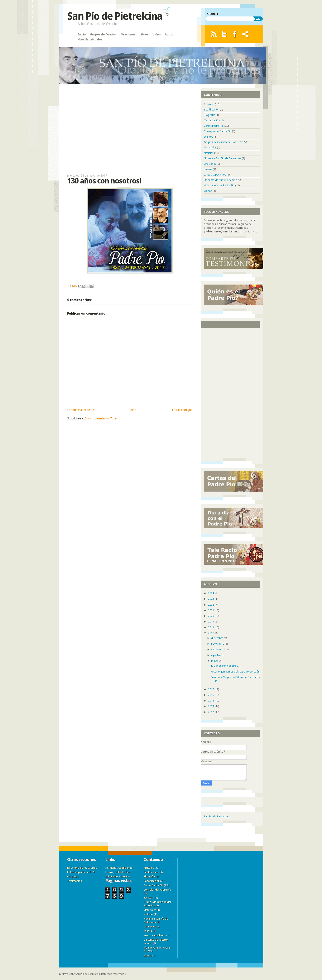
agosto (216, 655)
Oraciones (128, 34)
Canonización (212, 120)
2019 (211, 622)
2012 (211, 712)
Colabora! (73, 876)
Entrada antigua (182, 410)
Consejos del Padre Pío (218, 131)
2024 (211, 593)
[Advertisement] (130, 127)
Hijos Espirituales (90, 39)
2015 (211, 695)
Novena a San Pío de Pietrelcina (223, 158)
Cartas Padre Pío (214, 126)
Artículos (209, 104)
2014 (211, 701)
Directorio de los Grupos (82, 868)
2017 (211, 633)
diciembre (218, 638)
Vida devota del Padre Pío (219, 185)
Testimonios (75, 881)
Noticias (209, 153)
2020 (211, 616)
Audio (169, 34)
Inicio (82, 34)
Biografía (210, 115)
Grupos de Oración (103, 34)
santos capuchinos (215, 175)
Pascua (208, 169)
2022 (211, 605)
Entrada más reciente (81, 410)
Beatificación (212, 110)
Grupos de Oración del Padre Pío (224, 142)
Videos (208, 191)
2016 (211, 689)
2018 (211, 627)
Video (157, 34)
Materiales (210, 147)
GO (258, 19)
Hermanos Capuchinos (119, 868)
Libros (144, 34)
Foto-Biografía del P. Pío (82, 872)
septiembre (218, 649)
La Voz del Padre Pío (117, 872)
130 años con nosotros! (225, 666)
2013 (211, 706)
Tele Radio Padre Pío (118, 876)
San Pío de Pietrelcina (115, 16)
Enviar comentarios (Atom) (102, 418)
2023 (211, 599)
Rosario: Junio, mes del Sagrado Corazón (235, 672)
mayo (215, 661)
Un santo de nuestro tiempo (221, 180)
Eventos (208, 137)
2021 (211, 610)
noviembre (218, 644)
